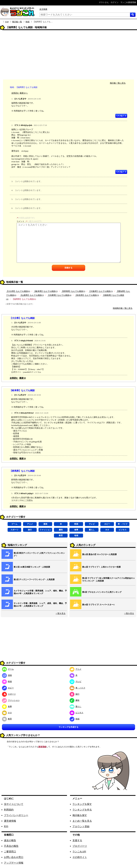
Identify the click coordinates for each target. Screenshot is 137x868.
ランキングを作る (82, 810)
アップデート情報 (14, 863)
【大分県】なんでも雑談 (22, 318)
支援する (77, 840)
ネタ (107, 530)
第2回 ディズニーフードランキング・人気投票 (34, 579)
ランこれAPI (79, 852)
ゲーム (14, 524)
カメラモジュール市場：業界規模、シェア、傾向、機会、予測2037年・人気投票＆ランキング (40, 592)
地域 (27, 22)
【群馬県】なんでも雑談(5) (73, 291)
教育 (61, 535)
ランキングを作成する (68, 727)
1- (27, 93)
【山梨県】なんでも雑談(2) (32, 295)
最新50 (23, 93)
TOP (7, 22)
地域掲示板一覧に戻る (123, 308)
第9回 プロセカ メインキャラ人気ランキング (102, 592)
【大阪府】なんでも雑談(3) (101, 291)
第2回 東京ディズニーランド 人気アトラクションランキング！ (39, 554)
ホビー (107, 524)
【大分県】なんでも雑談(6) (18, 291)
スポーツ (14, 530)
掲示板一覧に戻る (118, 83)
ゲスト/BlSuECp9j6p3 (24, 493)
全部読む (15, 93)
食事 (76, 530)
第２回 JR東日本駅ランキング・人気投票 (32, 567)
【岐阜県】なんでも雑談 (22, 390)
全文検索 (43, 9)
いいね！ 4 (121, 116)
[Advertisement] (68, 55)
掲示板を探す (80, 815)
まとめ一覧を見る (82, 821)
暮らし (92, 530)
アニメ (30, 524)
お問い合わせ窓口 (14, 857)
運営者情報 (10, 821)
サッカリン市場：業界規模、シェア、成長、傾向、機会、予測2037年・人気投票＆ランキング (40, 605)
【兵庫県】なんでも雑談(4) (59, 295)
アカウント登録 (81, 826)
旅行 (30, 530)
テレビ (92, 524)
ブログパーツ (80, 846)
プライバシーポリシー (16, 815)
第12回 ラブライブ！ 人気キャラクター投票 (101, 567)
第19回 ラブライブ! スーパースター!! (98, 605)
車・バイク (123, 524)
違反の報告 (10, 840)
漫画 (45, 524)
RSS (6, 826)
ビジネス (123, 530)
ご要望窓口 (10, 852)
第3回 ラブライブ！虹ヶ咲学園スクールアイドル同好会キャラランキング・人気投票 (109, 579)
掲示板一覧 (17, 22)
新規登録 (42, 747)
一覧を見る (61, 613)
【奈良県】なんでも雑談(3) (87, 295)
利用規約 (9, 810)
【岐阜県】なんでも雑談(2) (46, 291)
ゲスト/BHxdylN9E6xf (24, 413)
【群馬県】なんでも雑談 (22, 471)
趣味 (61, 530)
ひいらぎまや (20, 99)
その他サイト (80, 857)
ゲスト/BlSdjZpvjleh (23, 125)
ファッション (45, 530)
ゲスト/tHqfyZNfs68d (24, 341)
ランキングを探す (82, 804)
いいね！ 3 (121, 172)
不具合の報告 (11, 846)
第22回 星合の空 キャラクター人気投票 (99, 554)
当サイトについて (14, 804)
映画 (76, 524)
